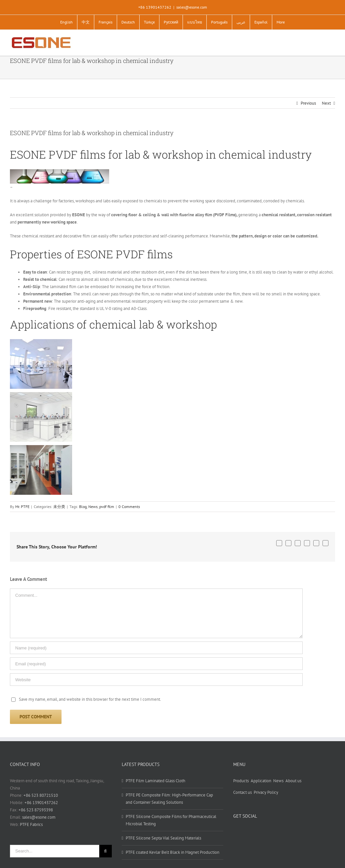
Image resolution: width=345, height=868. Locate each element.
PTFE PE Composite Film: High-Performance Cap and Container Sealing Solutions (169, 799)
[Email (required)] (156, 664)
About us (293, 781)
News (93, 507)
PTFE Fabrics (31, 824)
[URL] (156, 680)
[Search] (106, 851)
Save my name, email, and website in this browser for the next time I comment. (90, 699)
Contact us (242, 792)
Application (261, 781)
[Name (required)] (156, 648)
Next (326, 103)
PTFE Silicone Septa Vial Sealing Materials (163, 838)
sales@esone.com (192, 7)
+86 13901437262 (41, 803)
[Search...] (55, 851)
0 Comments (129, 507)
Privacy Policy (266, 792)
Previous (308, 103)
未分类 (59, 507)
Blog (83, 507)
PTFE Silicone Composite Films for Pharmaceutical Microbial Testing (171, 820)
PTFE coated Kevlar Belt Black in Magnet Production (172, 852)
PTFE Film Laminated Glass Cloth (155, 781)
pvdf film (107, 507)
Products (241, 781)
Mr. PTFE (22, 507)
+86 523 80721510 (41, 795)
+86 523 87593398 (36, 810)
